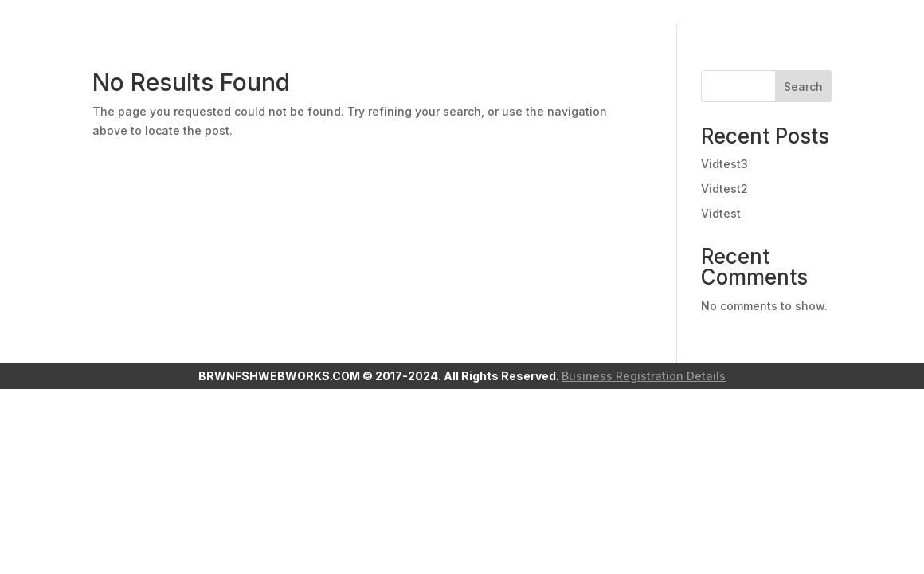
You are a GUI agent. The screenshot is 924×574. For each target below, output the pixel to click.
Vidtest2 (724, 189)
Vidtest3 (724, 164)
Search (803, 86)
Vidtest (721, 213)
